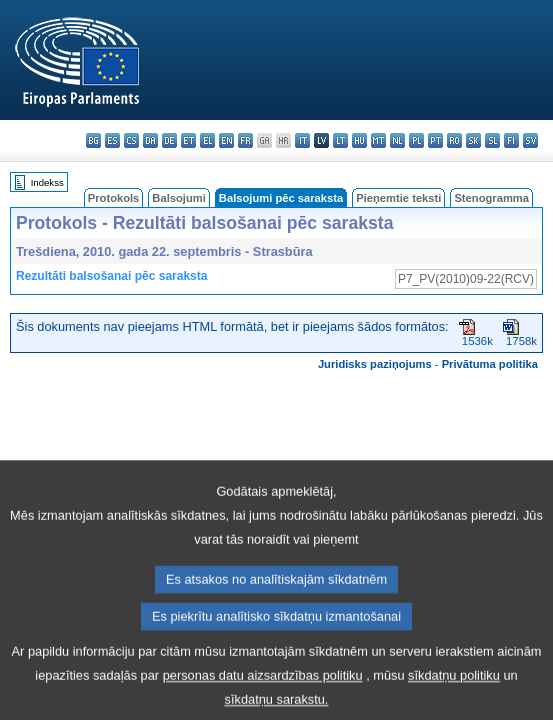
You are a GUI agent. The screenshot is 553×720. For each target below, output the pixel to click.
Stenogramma (491, 198)
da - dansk (150, 140)
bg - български (93, 140)
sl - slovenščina (492, 140)
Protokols (114, 198)
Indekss (47, 182)
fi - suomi (511, 140)
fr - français (245, 140)
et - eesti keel (188, 140)
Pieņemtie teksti (398, 198)
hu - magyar (359, 140)
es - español (112, 140)
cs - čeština (131, 140)
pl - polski (416, 140)
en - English (226, 140)
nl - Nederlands (397, 140)
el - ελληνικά (207, 140)
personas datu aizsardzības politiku (263, 698)
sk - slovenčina (473, 140)
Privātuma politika (490, 364)
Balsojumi (178, 198)
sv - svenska (530, 140)
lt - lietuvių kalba (340, 140)
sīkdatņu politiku (454, 698)
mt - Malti (378, 140)
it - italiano (302, 140)
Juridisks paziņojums (375, 364)
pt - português (435, 140)
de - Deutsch (169, 140)
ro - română (454, 140)
